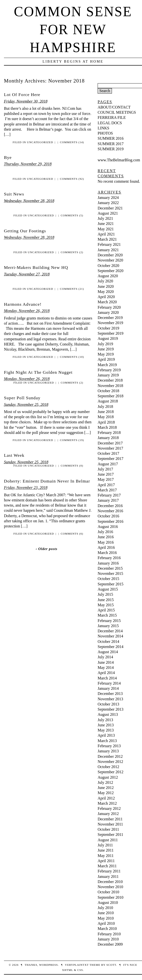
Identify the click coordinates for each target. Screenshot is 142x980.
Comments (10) (72, 357)
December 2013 (110, 694)
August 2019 (108, 338)
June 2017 (106, 474)
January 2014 (108, 688)
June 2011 (106, 850)
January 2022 (108, 203)
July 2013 (105, 720)
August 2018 (108, 401)
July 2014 (105, 657)
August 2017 (108, 464)
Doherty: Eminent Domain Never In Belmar (47, 481)
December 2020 (110, 255)
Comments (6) (72, 534)
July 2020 (105, 281)
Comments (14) (72, 142)
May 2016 (106, 542)
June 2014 (106, 662)
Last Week (14, 455)
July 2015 (105, 594)
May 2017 (106, 479)
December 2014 (110, 631)
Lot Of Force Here (22, 95)
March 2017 (107, 490)
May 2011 (106, 856)
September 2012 (110, 772)
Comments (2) (72, 252)
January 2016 (108, 563)
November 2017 (110, 448)
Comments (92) (72, 179)
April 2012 (106, 798)
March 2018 (107, 427)
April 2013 (106, 735)
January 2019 (108, 375)
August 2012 (108, 777)
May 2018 (106, 417)
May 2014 (106, 668)
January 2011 (108, 876)
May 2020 (106, 292)
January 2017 (108, 500)
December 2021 (110, 208)
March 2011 (107, 866)
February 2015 (109, 621)
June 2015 (106, 600)
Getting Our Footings (25, 231)
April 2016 (106, 547)
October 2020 (108, 266)
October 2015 (108, 579)
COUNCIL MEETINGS (117, 112)
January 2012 (108, 814)
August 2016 (108, 527)
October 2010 (108, 892)
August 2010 (108, 903)
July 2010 (105, 908)
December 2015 (110, 568)
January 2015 (108, 626)
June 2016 (106, 537)
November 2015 (110, 573)
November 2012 (110, 762)
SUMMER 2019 (111, 149)
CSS (80, 970)
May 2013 (106, 730)
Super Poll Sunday (22, 398)
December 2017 (110, 443)
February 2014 (109, 683)
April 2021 (106, 234)
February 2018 (109, 433)
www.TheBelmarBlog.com (119, 160)
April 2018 (106, 422)
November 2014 (110, 636)
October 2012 (108, 767)
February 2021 (109, 244)
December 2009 (110, 944)
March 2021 (107, 239)
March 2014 (107, 678)
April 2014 (106, 673)
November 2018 (110, 386)
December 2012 (110, 756)
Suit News (14, 194)
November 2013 (110, 699)
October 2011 (108, 829)
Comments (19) (72, 440)
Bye (8, 157)
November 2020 (110, 260)
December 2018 (110, 380)
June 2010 (106, 913)
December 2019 (110, 318)
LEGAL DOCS (110, 123)
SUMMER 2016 (111, 138)
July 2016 (105, 532)
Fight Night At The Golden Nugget (38, 372)
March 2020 (107, 302)
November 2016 (110, 511)
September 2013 (110, 709)
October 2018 (108, 391)
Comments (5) (72, 215)
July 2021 (105, 218)
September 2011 (110, 835)
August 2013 (108, 714)
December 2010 (110, 882)
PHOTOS (105, 133)
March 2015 (107, 615)
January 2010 (108, 939)
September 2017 (110, 459)
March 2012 (107, 803)
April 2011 (106, 861)
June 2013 (106, 725)
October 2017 (108, 453)
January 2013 (108, 751)
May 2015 (106, 605)
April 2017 (106, 485)
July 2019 (105, 344)
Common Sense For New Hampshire (73, 29)
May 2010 (106, 918)
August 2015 (108, 589)
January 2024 (108, 198)
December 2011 (110, 819)
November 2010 (110, 887)
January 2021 (108, 250)
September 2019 (110, 333)
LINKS (103, 128)
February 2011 (109, 871)
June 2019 (106, 349)
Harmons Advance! (23, 304)
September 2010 (110, 897)
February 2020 (109, 307)
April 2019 (106, 359)
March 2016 (107, 553)
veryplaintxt (77, 965)
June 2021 (106, 224)
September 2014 (110, 647)
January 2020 (108, 312)
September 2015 (110, 584)
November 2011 (110, 824)
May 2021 (106, 229)
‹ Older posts (47, 549)
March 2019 (107, 365)
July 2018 (105, 407)
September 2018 (110, 396)
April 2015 (106, 610)
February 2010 (109, 934)
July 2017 (105, 469)
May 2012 (106, 793)
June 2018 (106, 412)
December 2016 (110, 506)
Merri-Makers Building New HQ (36, 267)
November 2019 (110, 323)
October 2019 (108, 328)
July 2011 (105, 845)
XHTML (68, 970)
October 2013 (108, 704)
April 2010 (106, 923)
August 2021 (108, 213)
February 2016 (109, 558)
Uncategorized (40, 142)
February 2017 (109, 495)
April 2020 (106, 297)
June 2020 (106, 286)
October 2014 (108, 642)
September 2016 (110, 521)
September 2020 (110, 271)
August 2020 (108, 276)
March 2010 (107, 929)
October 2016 (108, 516)
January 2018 (108, 438)
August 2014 (108, 652)
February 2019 (109, 370)
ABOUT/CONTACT (114, 107)
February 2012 (109, 808)
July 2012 (105, 782)
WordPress (49, 965)
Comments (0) (72, 466)
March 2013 (107, 741)
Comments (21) (72, 289)
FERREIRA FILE (112, 117)
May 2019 (106, 354)
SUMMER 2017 (111, 144)
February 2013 (109, 746)
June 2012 (106, 788)
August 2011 (108, 840)
